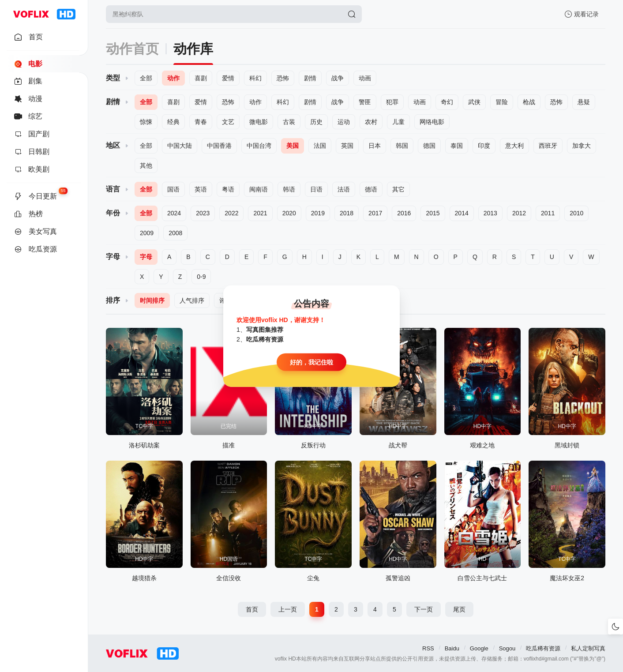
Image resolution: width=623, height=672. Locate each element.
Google (479, 648)
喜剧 (201, 78)
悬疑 (584, 102)
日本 (375, 146)
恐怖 (283, 78)
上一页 (288, 609)
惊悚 (146, 122)
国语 (173, 189)
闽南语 (259, 189)
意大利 (514, 146)
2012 (519, 213)
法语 (344, 189)
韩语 (289, 189)
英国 (347, 146)
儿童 (398, 122)
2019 (318, 213)
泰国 (457, 146)
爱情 (228, 78)
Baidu (452, 648)
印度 (484, 146)
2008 (175, 233)
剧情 (310, 78)
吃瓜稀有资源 (543, 648)
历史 (316, 122)
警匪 (365, 102)
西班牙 (548, 146)
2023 (203, 213)
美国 (293, 146)
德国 (429, 146)
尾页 (459, 609)
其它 (398, 189)
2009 (147, 233)
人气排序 (192, 300)
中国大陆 (180, 146)
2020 (289, 213)
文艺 (228, 122)
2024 (174, 213)
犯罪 (392, 102)
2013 (490, 213)
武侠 (474, 102)
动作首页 (132, 49)
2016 (404, 213)
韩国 (402, 146)
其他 (146, 165)
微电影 (259, 122)
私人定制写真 (588, 648)
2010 (576, 213)
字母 (146, 257)
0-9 (201, 277)
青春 (201, 122)
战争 (338, 78)
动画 (365, 78)
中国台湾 (259, 146)
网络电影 (432, 122)
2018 (347, 213)
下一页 (424, 609)
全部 (146, 78)
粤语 (228, 189)
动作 (173, 78)
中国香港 (219, 146)
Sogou (507, 648)
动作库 (193, 49)
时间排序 (152, 300)
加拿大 (582, 146)
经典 (173, 122)
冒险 (502, 102)
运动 (344, 122)
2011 (548, 213)
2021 (260, 213)
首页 (252, 609)
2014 (462, 213)
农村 (371, 122)
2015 (433, 213)
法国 (320, 146)
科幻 (255, 78)
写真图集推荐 (265, 330)
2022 (231, 213)
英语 (201, 189)
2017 (375, 213)
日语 (316, 189)
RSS (428, 648)
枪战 (529, 102)
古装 (289, 122)
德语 (371, 189)
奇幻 (447, 102)
